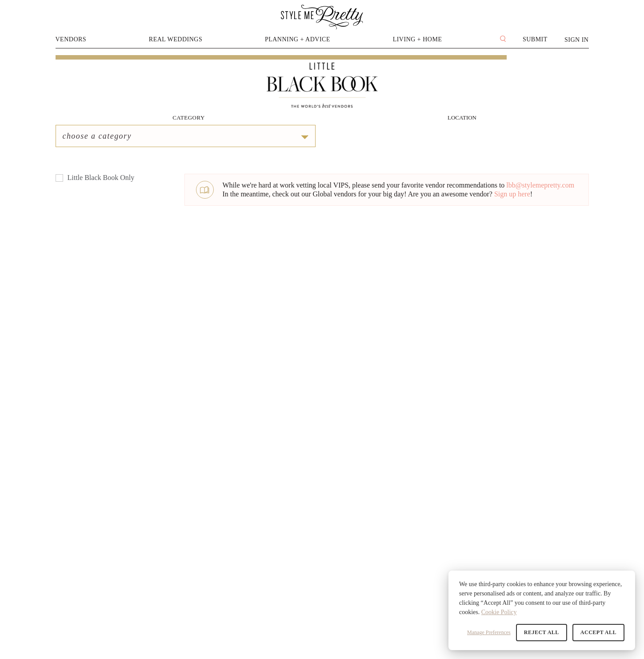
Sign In (576, 40)
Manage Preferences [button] (489, 632)
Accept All (598, 632)
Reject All (542, 632)
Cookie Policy (499, 612)
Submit (535, 39)
